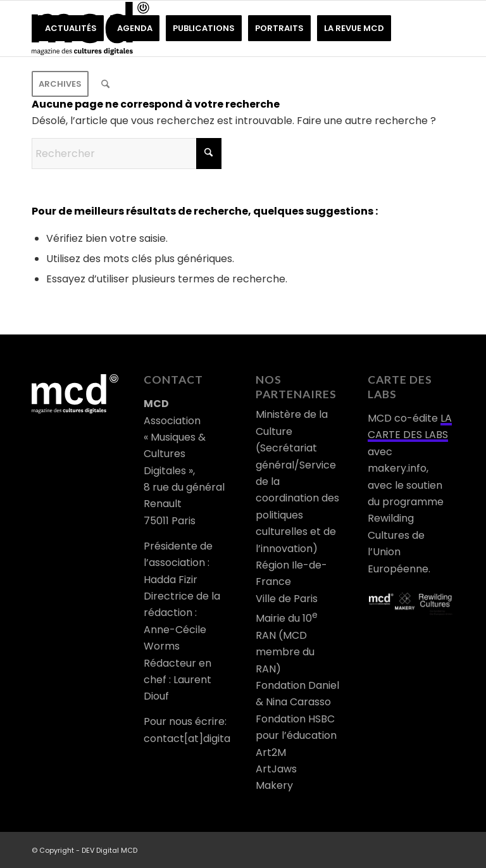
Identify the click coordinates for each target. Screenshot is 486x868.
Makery (274, 785)
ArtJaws (276, 769)
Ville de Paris (287, 599)
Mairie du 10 (287, 618)
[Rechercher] (105, 84)
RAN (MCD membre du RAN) (285, 652)
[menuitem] (71, 28)
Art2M (271, 752)
